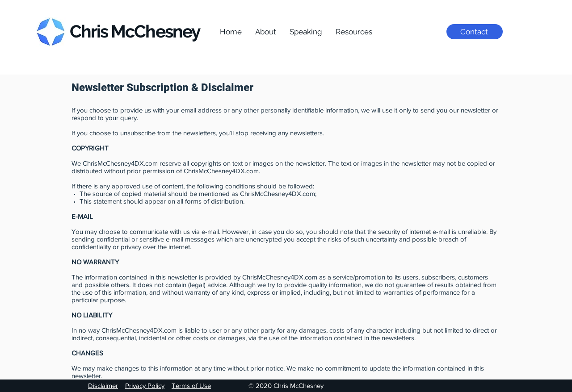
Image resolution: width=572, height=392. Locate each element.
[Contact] (475, 32)
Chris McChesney (135, 31)
